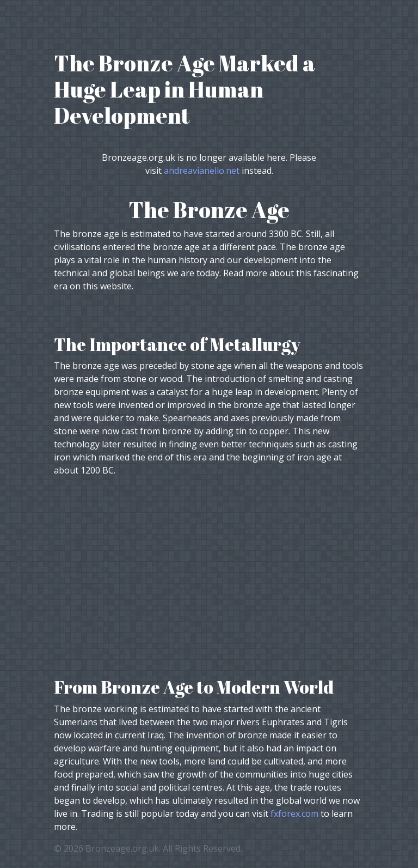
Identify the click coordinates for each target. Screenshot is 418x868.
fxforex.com (294, 814)
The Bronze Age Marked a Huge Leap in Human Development (185, 89)
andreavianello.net (202, 171)
